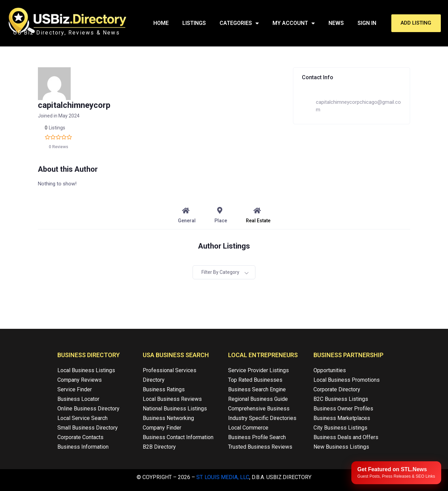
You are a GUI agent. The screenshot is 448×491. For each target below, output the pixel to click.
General (187, 215)
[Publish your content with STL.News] (396, 473)
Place (221, 215)
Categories (239, 23)
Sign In (367, 23)
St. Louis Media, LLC (223, 477)
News (336, 23)
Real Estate (258, 215)
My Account (294, 23)
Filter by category (220, 272)
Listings (194, 23)
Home (161, 23)
